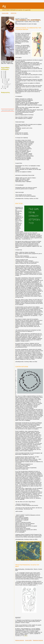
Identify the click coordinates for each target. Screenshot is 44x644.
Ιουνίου (5, 83)
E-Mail (11, 110)
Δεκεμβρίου (6, 79)
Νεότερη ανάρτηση (20, 640)
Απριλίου (5, 86)
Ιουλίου (5, 81)
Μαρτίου (5, 87)
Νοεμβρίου (6, 80)
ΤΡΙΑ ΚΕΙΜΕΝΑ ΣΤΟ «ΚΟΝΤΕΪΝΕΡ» (7, 84)
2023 (4, 71)
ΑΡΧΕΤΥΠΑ (13, 13)
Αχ (4, 6)
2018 (4, 73)
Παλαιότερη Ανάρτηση (38, 640)
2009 (4, 88)
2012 (4, 75)
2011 (4, 76)
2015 (4, 74)
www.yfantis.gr (6, 110)
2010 (4, 78)
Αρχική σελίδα (5, 13)
